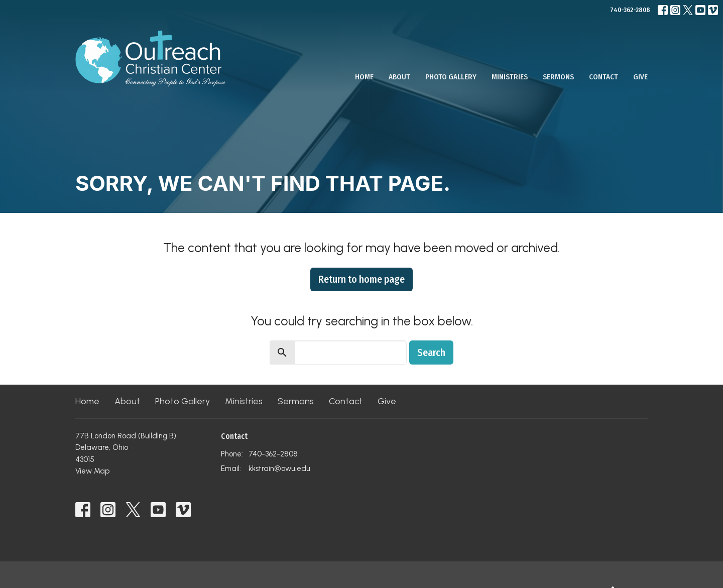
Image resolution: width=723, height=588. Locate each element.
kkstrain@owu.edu (279, 468)
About (399, 77)
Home (364, 77)
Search (431, 352)
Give (640, 77)
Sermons (558, 77)
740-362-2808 (630, 10)
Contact (604, 77)
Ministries (510, 77)
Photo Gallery (451, 77)
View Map (92, 471)
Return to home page (361, 279)
